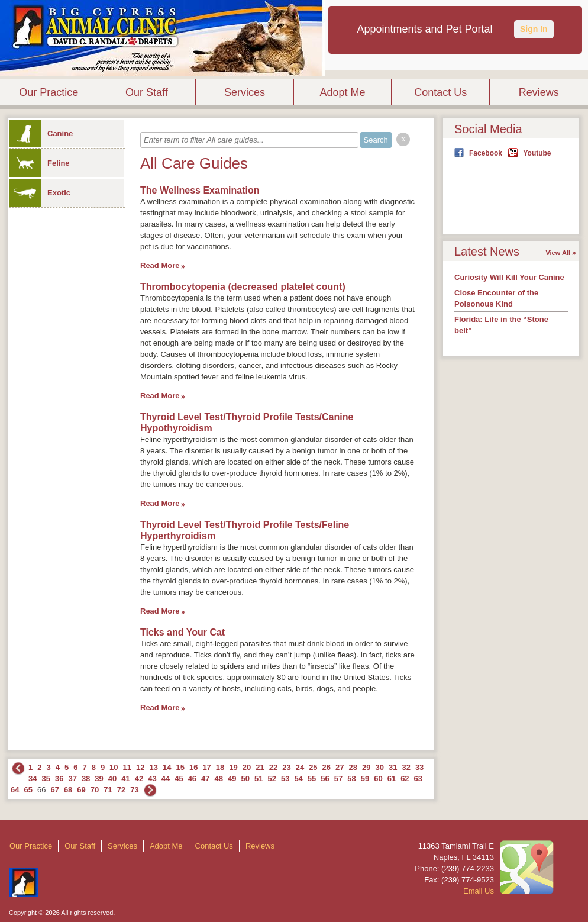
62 (405, 778)
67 (54, 790)
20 (247, 767)
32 (406, 767)
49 (232, 778)
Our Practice (49, 92)
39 (99, 778)
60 (378, 778)
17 (206, 767)
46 (192, 778)
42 (139, 778)
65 (28, 790)
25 (313, 767)
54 (298, 778)
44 (166, 778)
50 (245, 778)
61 (392, 778)
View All (558, 253)
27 (340, 767)
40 (112, 778)
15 (180, 767)
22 (273, 767)
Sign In (534, 29)
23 (286, 767)
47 (205, 778)
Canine (41, 133)
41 (125, 778)
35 (46, 778)
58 (351, 778)
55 (312, 778)
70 (95, 790)
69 (81, 790)
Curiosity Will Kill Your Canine (509, 277)
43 (152, 778)
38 (86, 778)
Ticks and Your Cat (182, 632)
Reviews (539, 92)
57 (338, 778)
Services (245, 92)
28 (353, 767)
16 (193, 767)
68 (68, 790)
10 (114, 767)
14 (167, 767)
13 (154, 767)
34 (33, 778)
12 (140, 767)
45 (179, 778)
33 (419, 767)
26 (327, 767)
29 (366, 767)
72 (121, 790)
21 (260, 767)
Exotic (40, 193)
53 (285, 778)
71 (108, 790)
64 (15, 790)
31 (393, 767)
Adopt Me (343, 92)
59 (365, 778)
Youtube (537, 153)
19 (233, 767)
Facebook (486, 153)
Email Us (479, 891)
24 (300, 767)
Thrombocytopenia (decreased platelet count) (243, 287)
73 (134, 790)
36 (59, 778)
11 (127, 767)
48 (219, 778)
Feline (40, 163)
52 (272, 778)
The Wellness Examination (200, 190)
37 (72, 778)
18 (220, 767)
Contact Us (440, 92)
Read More (160, 265)
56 (325, 778)
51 (259, 778)
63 (418, 778)
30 (379, 767)
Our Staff (147, 92)
